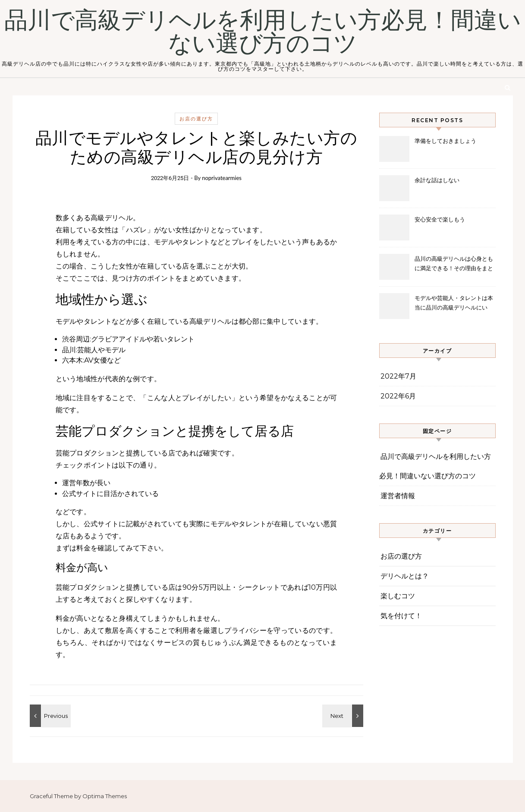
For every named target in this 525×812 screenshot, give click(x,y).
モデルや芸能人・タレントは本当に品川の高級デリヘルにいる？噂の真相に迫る (454, 304)
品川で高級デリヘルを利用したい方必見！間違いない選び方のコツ (263, 32)
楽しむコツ (398, 596)
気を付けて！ (401, 616)
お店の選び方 (196, 119)
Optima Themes (105, 796)
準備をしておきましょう (445, 141)
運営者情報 (398, 496)
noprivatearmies (222, 178)
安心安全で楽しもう (440, 219)
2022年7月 (398, 376)
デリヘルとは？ (405, 576)
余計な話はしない (437, 180)
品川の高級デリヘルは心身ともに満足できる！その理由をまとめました (454, 264)
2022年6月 (398, 396)
